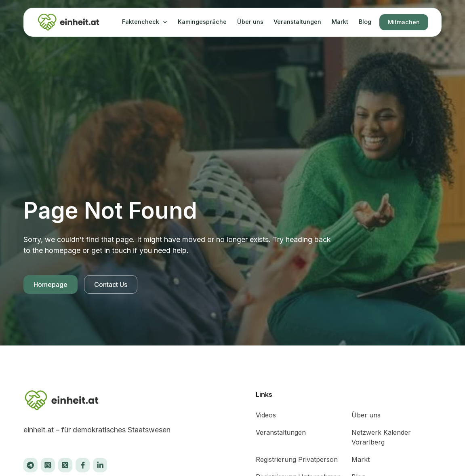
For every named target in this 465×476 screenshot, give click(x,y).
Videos (266, 415)
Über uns (250, 22)
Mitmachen (404, 22)
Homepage (50, 284)
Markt (340, 22)
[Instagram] (48, 465)
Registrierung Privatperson (297, 459)
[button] (145, 22)
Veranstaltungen (297, 22)
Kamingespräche (202, 22)
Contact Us (111, 284)
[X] (31, 465)
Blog (365, 22)
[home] (69, 22)
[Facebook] (83, 465)
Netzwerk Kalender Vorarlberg (381, 437)
